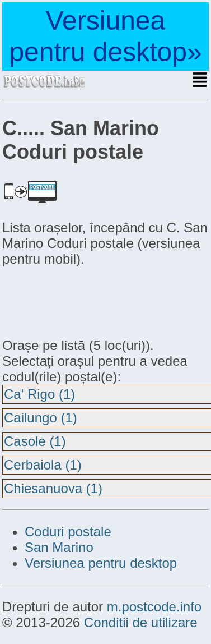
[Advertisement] (92, 301)
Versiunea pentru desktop (101, 563)
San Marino (59, 547)
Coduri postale (68, 532)
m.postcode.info (154, 607)
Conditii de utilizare (141, 622)
